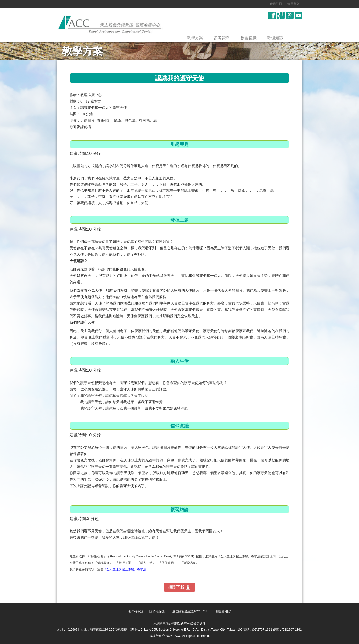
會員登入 (294, 4)
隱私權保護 (157, 611)
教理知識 (275, 38)
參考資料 (222, 38)
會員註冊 (276, 4)
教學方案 (195, 38)
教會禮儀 (249, 38)
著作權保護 (136, 611)
